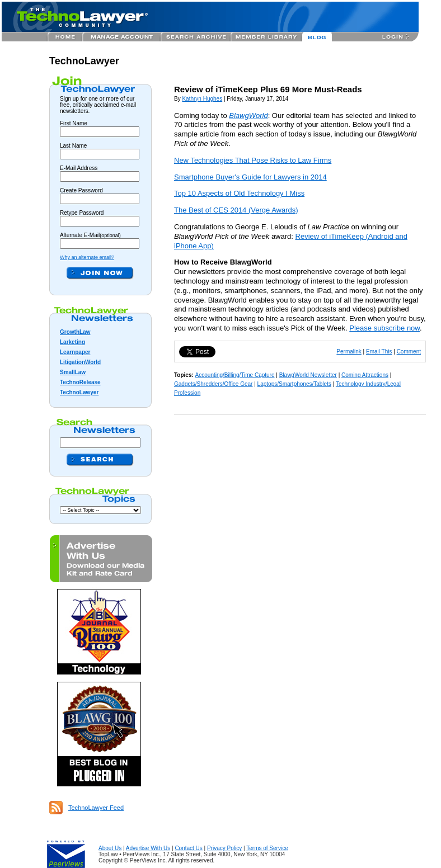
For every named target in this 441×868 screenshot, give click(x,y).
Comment (409, 352)
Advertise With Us (148, 848)
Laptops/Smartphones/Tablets (294, 384)
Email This (379, 352)
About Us (110, 848)
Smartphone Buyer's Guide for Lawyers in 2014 (250, 177)
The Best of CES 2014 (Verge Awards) (236, 210)
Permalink (349, 352)
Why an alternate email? (87, 257)
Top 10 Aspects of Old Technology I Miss (239, 193)
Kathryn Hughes (202, 99)
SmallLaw (73, 372)
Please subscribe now (384, 328)
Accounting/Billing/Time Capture (235, 375)
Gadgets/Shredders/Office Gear (213, 384)
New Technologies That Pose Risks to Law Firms (253, 160)
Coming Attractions (365, 375)
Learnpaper (75, 352)
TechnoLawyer (84, 61)
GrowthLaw (75, 332)
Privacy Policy (224, 848)
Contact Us (188, 848)
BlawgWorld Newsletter (308, 375)
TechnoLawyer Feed (96, 808)
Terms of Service (267, 848)
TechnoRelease (80, 382)
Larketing (72, 342)
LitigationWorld (80, 362)
